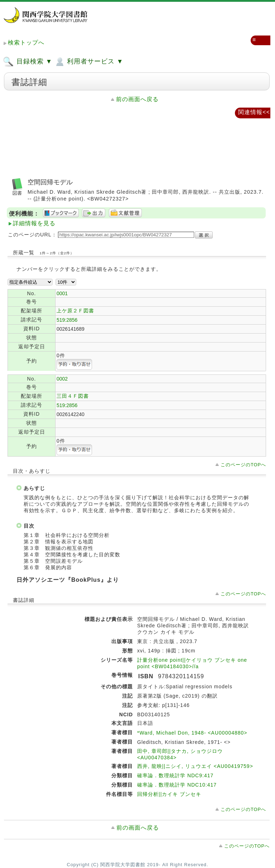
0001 (62, 293)
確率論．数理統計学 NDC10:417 (177, 785)
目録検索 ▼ (28, 62)
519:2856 (67, 320)
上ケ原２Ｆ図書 (75, 311)
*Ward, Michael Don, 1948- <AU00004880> (192, 733)
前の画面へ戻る (137, 99)
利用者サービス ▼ (89, 62)
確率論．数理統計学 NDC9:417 (175, 775)
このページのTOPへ (243, 465)
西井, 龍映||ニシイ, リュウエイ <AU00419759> (195, 766)
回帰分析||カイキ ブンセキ (169, 794)
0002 (62, 379)
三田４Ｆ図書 (73, 396)
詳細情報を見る (34, 223)
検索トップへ (26, 43)
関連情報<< (254, 112)
